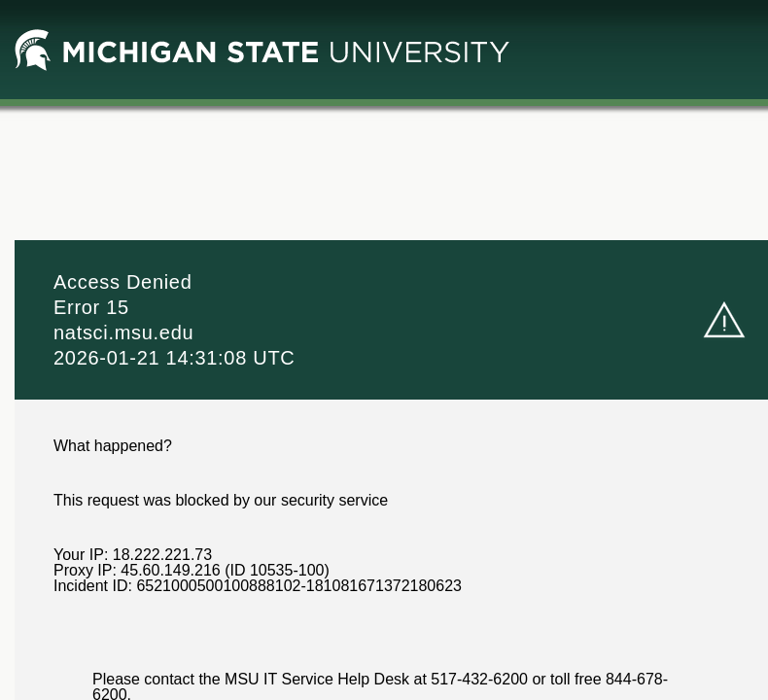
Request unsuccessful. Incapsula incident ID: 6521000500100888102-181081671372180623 (384, 350)
